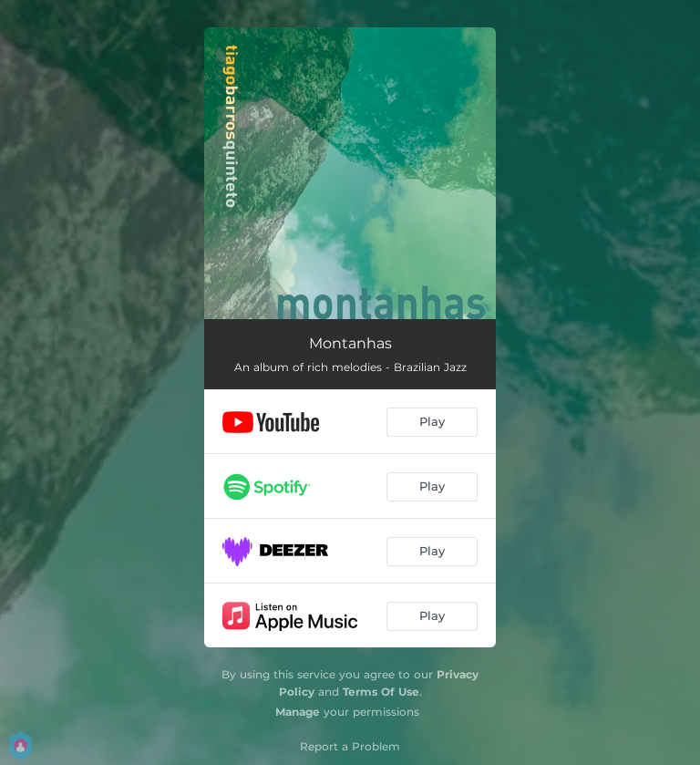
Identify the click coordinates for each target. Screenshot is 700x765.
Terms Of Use (381, 692)
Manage (298, 712)
